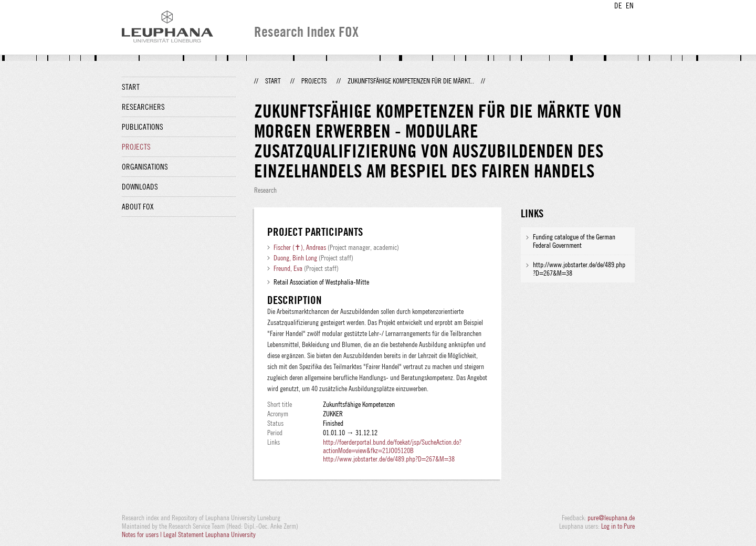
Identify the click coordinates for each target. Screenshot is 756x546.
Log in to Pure (618, 526)
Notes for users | (143, 534)
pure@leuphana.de (611, 518)
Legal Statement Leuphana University (209, 534)
